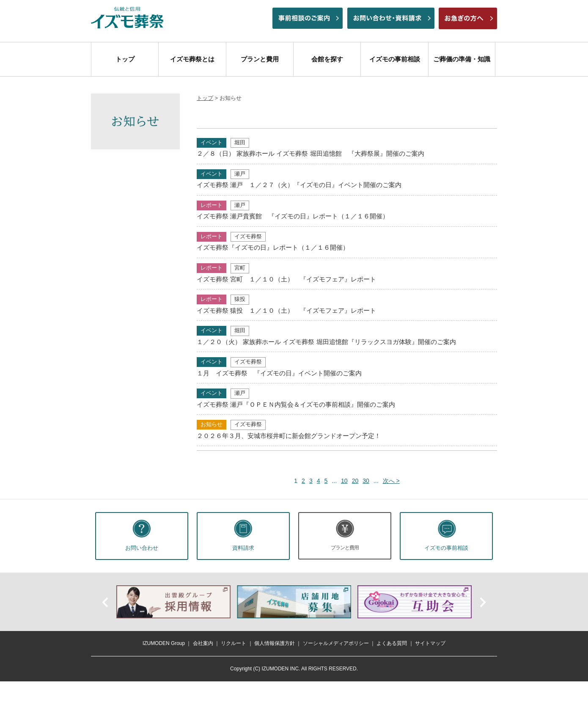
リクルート (234, 643)
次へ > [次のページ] (391, 481)
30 (366, 481)
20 (355, 481)
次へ (482, 602)
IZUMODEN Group (164, 643)
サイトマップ (430, 643)
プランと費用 (260, 59)
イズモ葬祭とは (192, 59)
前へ (106, 602)
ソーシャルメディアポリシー (336, 643)
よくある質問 (392, 643)
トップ (125, 59)
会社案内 (203, 643)
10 (344, 481)
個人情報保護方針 (275, 643)
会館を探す (327, 59)
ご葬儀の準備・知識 (462, 59)
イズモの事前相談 (395, 59)
